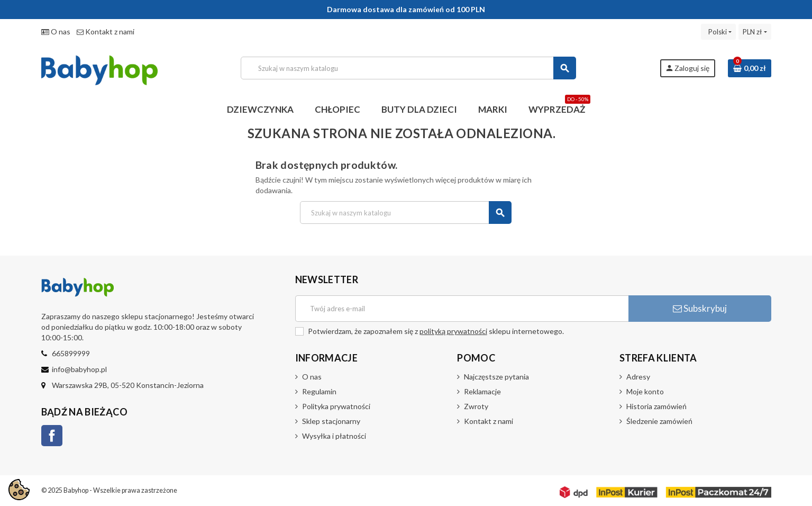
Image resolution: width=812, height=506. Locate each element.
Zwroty (476, 406)
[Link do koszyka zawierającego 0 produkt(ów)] (750, 68)
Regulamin (319, 391)
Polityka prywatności (336, 406)
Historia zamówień (656, 406)
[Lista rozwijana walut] (755, 32)
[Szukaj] (408, 68)
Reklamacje (482, 391)
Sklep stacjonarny (331, 421)
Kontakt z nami (106, 31)
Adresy (638, 377)
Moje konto (645, 391)
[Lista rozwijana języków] (718, 32)
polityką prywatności (453, 331)
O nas (56, 31)
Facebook (52, 436)
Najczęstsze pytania (496, 377)
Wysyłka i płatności (334, 436)
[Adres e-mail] (462, 309)
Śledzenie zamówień (659, 421)
